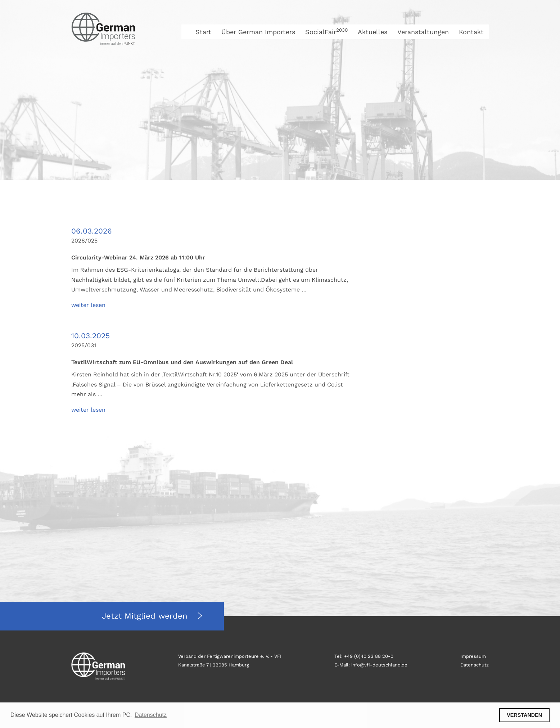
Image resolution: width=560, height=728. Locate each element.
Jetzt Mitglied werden (146, 616)
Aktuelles (372, 32)
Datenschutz (475, 665)
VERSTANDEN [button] (524, 715)
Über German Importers (258, 32)
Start (203, 32)
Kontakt (471, 32)
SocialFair (326, 32)
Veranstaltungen (423, 32)
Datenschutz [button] (151, 715)
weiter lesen (88, 305)
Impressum (473, 656)
